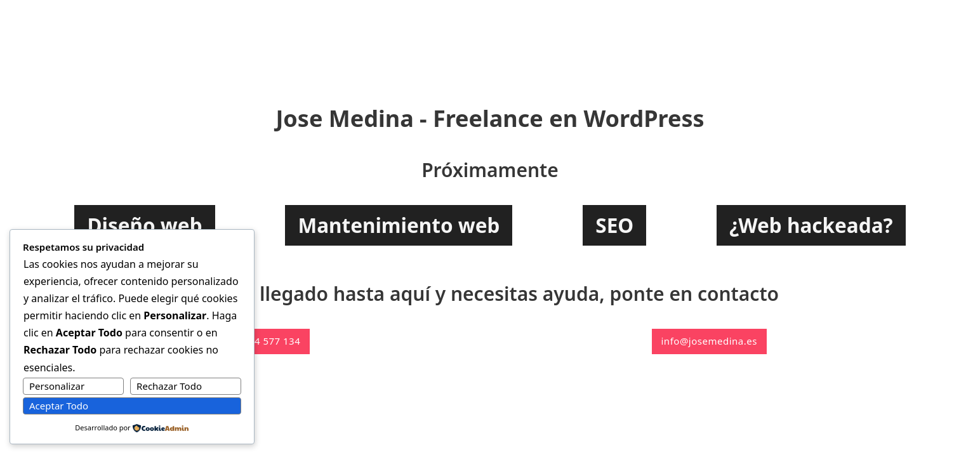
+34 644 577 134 (262, 341)
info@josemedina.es (709, 341)
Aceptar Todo (59, 406)
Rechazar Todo (169, 386)
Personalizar (57, 386)
